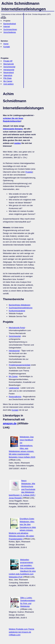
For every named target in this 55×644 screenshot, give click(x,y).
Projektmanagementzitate (20, 365)
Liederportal (14, 388)
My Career (8, 81)
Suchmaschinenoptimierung (21, 308)
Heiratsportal (9, 70)
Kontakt (7, 47)
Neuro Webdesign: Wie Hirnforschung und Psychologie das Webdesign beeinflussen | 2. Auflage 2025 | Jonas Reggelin (22, 489)
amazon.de (10, 423)
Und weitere (8, 84)
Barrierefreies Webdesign (20, 305)
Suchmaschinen (10, 29)
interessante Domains (13, 129)
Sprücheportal (9, 67)
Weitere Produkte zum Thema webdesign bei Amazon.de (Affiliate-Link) (21, 632)
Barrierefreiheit (10, 24)
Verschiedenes (10, 32)
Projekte (29, 172)
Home (6, 44)
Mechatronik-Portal (17, 328)
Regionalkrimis (15, 397)
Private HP (8, 61)
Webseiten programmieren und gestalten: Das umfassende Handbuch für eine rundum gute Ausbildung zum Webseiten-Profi (22, 568)
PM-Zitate (7, 78)
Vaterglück (8, 75)
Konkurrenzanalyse (17, 311)
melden (18, 143)
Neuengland (9, 72)
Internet (7, 26)
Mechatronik (9, 64)
